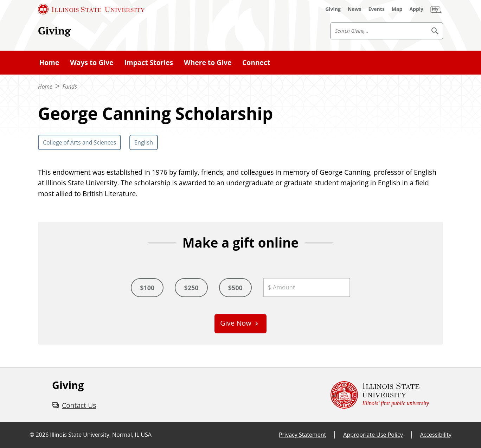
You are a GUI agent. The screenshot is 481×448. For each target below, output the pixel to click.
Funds (70, 87)
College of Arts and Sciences (79, 142)
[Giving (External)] (333, 9)
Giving (54, 31)
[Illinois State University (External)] (91, 9)
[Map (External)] (397, 9)
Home (49, 62)
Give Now (236, 323)
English (144, 142)
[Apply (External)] (416, 9)
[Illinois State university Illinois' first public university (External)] (380, 395)
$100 (147, 288)
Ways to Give (92, 62)
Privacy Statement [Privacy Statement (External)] (302, 435)
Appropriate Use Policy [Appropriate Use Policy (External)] (373, 435)
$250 (191, 288)
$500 (235, 288)
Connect (256, 62)
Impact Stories (149, 62)
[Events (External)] (377, 9)
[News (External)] (355, 9)
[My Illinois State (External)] (436, 9)
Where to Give (208, 62)
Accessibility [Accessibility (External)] (436, 435)
